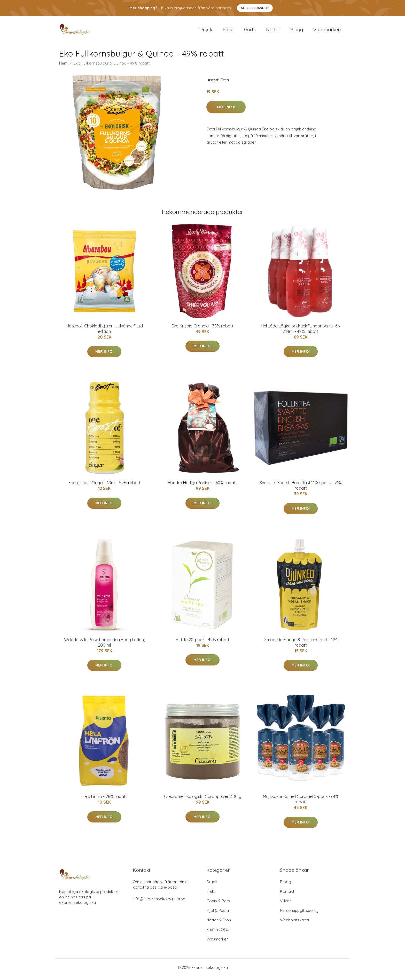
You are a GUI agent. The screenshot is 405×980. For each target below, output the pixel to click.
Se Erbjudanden (255, 8)
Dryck (206, 31)
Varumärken (327, 31)
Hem (63, 67)
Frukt (228, 31)
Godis (250, 31)
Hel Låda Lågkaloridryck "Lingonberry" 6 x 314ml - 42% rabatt (301, 332)
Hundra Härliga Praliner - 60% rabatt (202, 486)
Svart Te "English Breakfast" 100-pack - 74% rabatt (301, 489)
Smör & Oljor (218, 933)
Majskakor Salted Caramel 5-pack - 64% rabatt (301, 803)
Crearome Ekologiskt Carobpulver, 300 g (203, 800)
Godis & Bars (218, 904)
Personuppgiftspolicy (299, 914)
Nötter (273, 31)
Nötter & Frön (219, 924)
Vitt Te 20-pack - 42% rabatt (202, 643)
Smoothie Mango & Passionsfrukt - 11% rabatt (301, 646)
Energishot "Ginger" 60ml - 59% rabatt (104, 486)
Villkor (286, 904)
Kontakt (287, 895)
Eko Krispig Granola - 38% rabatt (202, 330)
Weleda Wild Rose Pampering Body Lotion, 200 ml (104, 646)
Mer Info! (226, 111)
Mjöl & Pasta (218, 914)
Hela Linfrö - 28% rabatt (104, 800)
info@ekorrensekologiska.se (159, 902)
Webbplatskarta (294, 924)
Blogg (297, 31)
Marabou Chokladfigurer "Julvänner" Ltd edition (104, 332)
